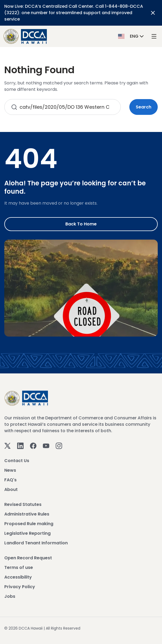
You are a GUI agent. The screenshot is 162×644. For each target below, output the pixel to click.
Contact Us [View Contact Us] (17, 461)
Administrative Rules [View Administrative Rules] (27, 514)
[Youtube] (46, 446)
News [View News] (10, 470)
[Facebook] (33, 446)
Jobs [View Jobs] (10, 596)
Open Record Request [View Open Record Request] (28, 558)
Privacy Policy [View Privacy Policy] (20, 587)
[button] (131, 36)
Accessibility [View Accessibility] (18, 577)
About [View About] (11, 489)
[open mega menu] (154, 36)
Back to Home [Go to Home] (81, 224)
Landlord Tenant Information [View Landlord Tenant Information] (36, 543)
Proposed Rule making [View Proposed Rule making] (29, 524)
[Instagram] (59, 446)
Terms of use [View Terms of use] (19, 567)
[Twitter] (7, 446)
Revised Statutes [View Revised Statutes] (23, 504)
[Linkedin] (20, 446)
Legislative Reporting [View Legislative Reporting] (27, 533)
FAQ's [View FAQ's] (10, 480)
